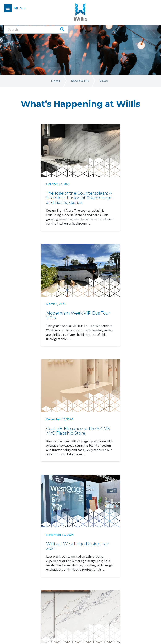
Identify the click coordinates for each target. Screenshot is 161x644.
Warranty (121, 610)
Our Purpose (70, 580)
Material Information (130, 572)
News (65, 595)
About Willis (72, 561)
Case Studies (123, 580)
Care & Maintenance (129, 595)
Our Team (68, 572)
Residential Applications (25, 572)
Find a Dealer (123, 549)
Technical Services (21, 587)
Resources (123, 561)
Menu (19, 8)
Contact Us (69, 603)
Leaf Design (148, 635)
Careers (66, 587)
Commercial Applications (26, 580)
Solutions (16, 561)
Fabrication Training (129, 587)
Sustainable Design (128, 603)
